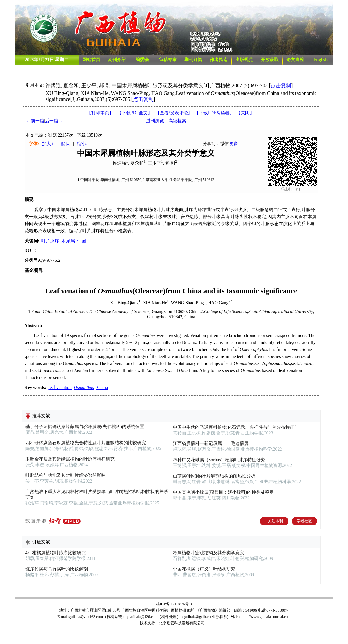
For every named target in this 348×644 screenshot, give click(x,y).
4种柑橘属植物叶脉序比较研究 (56, 553)
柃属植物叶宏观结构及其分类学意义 (209, 553)
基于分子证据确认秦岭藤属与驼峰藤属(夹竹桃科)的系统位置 (85, 427)
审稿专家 (168, 60)
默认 (65, 144)
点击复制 (281, 86)
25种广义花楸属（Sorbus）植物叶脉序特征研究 (219, 460)
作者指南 (219, 60)
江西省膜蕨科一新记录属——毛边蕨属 (211, 444)
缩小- (82, 144)
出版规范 (244, 60)
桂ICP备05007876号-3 (174, 604)
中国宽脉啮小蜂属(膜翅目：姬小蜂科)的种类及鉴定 (223, 492)
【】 (174, 113)
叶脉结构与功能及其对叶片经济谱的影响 (66, 475)
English (320, 60)
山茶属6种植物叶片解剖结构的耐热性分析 (214, 476)
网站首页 (91, 60)
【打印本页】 (100, 113)
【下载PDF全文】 (135, 113)
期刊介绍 (117, 60)
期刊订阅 (193, 60)
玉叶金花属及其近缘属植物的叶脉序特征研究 (70, 459)
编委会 (142, 60)
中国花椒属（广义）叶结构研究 (204, 569)
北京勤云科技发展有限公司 (182, 623)
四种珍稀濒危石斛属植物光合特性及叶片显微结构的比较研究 (86, 443)
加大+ (48, 144)
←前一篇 (35, 121)
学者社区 (304, 521)
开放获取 (270, 60)
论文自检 (295, 60)
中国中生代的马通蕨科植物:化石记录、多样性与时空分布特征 (235, 427)
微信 (224, 143)
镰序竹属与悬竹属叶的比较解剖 (57, 569)
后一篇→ (54, 121)
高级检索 (177, 121)
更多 (234, 143)
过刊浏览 (155, 121)
